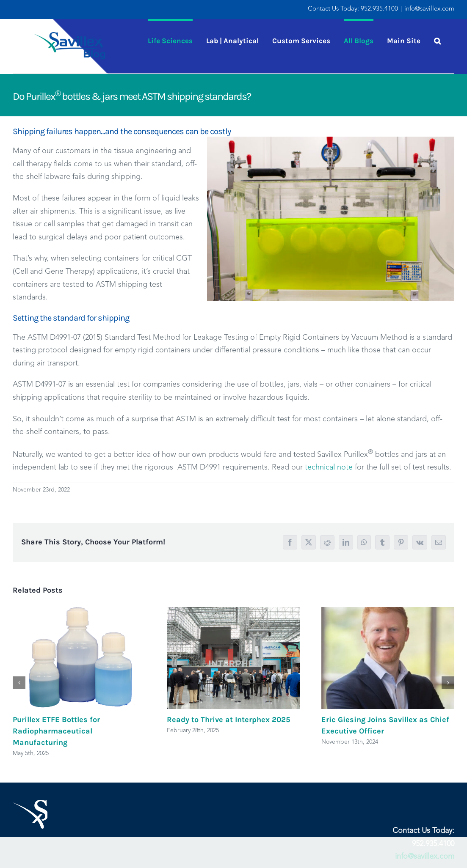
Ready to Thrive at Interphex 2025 (228, 720)
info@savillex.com (429, 9)
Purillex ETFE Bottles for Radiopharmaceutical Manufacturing (56, 731)
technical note (329, 467)
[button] (437, 40)
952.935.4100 (379, 9)
